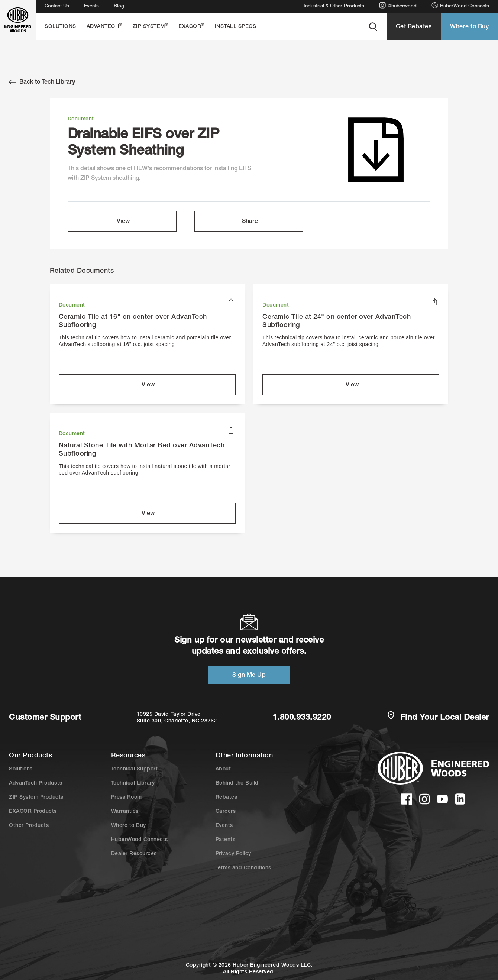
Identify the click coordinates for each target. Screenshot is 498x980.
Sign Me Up (249, 676)
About (223, 769)
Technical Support (135, 769)
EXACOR (191, 26)
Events (91, 7)
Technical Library (133, 783)
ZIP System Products (36, 798)
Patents (226, 840)
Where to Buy (469, 27)
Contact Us (57, 7)
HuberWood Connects (460, 5)
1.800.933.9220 (302, 718)
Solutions (60, 27)
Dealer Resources (134, 854)
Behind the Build (237, 783)
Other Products (29, 826)
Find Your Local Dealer (438, 717)
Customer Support (45, 718)
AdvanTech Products (35, 783)
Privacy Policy (233, 854)
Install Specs (236, 27)
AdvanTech (104, 26)
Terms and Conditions (243, 868)
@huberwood (398, 5)
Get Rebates (414, 27)
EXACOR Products (33, 812)
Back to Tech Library (42, 82)
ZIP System (151, 26)
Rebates (227, 798)
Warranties (125, 812)
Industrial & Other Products (334, 7)
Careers (226, 812)
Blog (119, 7)
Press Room (127, 798)
